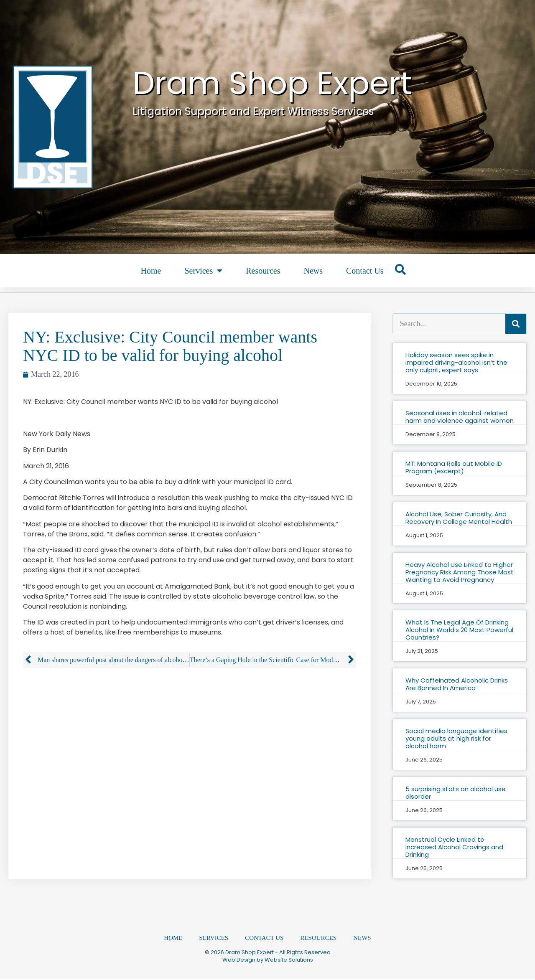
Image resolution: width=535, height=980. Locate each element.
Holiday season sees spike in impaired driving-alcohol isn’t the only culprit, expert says (456, 362)
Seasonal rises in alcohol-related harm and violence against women (460, 417)
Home (151, 271)
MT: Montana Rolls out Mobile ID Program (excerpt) (454, 467)
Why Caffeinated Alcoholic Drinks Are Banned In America (457, 684)
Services (203, 271)
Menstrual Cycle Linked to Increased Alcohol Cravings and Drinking (454, 847)
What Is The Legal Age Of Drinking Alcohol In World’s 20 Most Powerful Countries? (459, 630)
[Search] (516, 324)
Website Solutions (289, 961)
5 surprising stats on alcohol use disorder (456, 793)
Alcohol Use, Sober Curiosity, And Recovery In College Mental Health (459, 518)
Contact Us (365, 271)
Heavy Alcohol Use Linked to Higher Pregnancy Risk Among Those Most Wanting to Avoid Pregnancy (460, 572)
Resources (263, 271)
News (313, 271)
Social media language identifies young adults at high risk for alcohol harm (456, 738)
